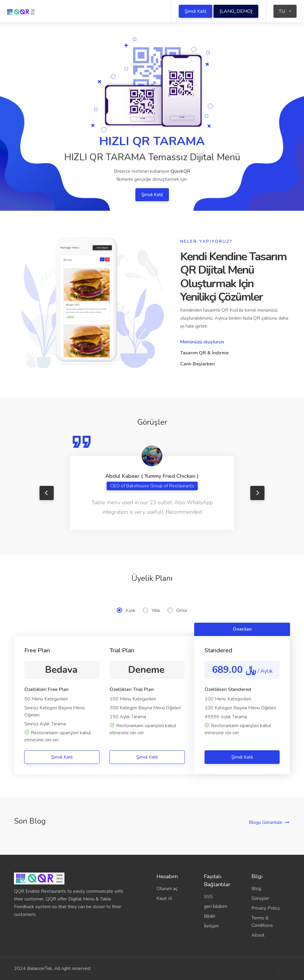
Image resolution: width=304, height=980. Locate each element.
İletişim (211, 926)
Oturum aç (167, 889)
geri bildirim (216, 906)
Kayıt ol (164, 898)
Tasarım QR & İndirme (204, 353)
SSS (208, 897)
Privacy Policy (266, 908)
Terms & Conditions (262, 922)
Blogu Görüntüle (266, 822)
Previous (47, 493)
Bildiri (210, 916)
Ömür (177, 610)
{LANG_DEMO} (236, 11)
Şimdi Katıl (195, 11)
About (258, 935)
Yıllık (152, 610)
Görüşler (260, 898)
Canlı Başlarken (197, 364)
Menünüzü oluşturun (202, 342)
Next (257, 493)
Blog (256, 889)
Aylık (126, 610)
